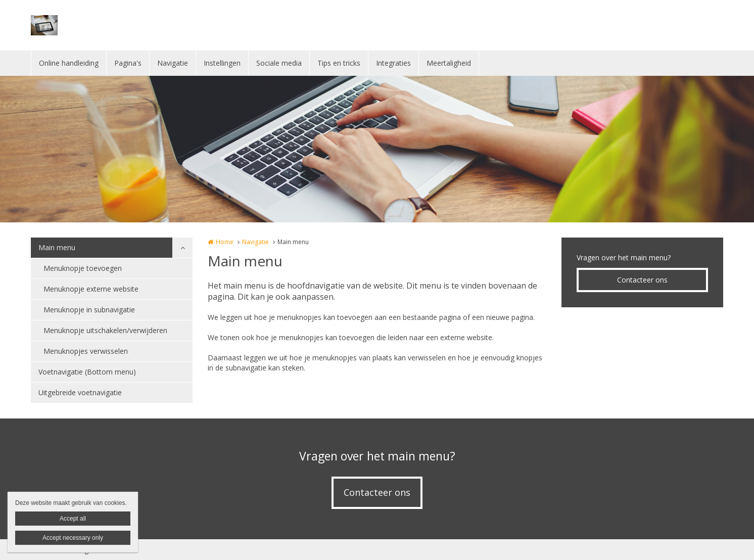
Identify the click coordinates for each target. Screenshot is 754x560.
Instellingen (222, 63)
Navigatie (173, 63)
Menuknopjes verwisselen (86, 351)
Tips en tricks (339, 63)
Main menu (57, 247)
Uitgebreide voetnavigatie (80, 392)
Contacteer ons (642, 280)
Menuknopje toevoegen (83, 268)
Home (225, 242)
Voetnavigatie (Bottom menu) (87, 372)
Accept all (73, 519)
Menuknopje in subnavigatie (89, 310)
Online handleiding (69, 63)
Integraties (393, 63)
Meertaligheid (449, 63)
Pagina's (128, 63)
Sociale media (279, 63)
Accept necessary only (73, 538)
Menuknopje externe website (91, 289)
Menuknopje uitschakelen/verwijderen (105, 330)
